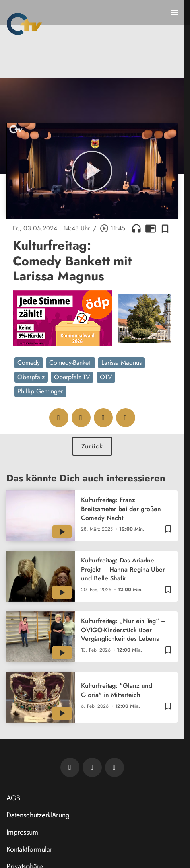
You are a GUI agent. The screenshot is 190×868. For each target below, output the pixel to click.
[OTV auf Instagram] (114, 767)
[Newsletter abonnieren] (70, 767)
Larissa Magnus (121, 363)
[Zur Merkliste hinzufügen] (165, 228)
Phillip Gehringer (40, 391)
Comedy (29, 363)
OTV (106, 377)
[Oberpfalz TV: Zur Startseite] (24, 24)
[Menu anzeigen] (174, 13)
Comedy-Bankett (71, 363)
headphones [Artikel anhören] (136, 228)
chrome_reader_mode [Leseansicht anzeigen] (151, 228)
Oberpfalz (31, 377)
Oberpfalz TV (72, 377)
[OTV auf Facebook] (92, 767)
